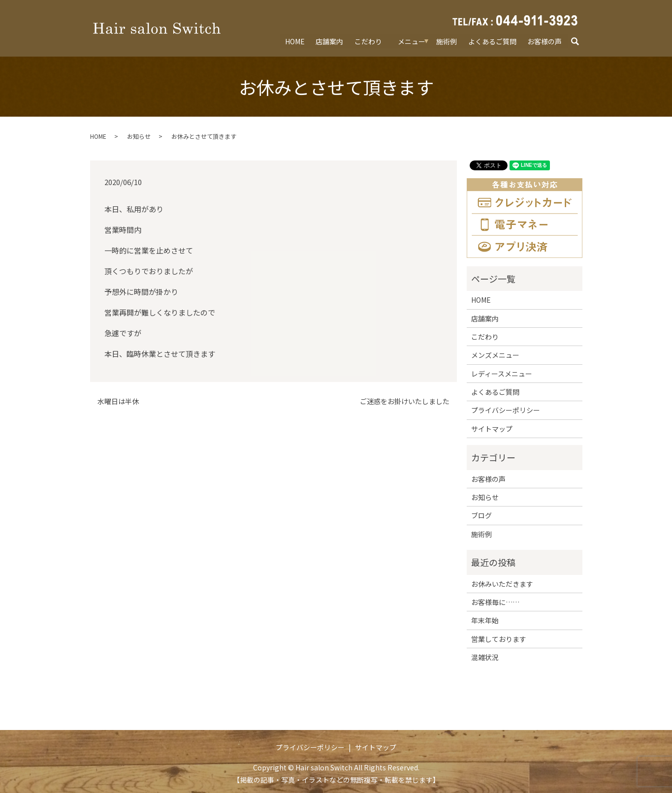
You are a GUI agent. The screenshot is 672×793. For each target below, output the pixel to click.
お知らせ (139, 136)
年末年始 (485, 620)
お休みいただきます (502, 584)
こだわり (368, 41)
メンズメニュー (495, 355)
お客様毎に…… (495, 602)
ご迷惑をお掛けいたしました (405, 401)
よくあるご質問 (492, 41)
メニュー (412, 41)
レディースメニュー (502, 374)
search (579, 41)
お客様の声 (544, 41)
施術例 (447, 41)
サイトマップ (492, 429)
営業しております (499, 639)
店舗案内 (330, 41)
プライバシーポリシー (506, 410)
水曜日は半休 (118, 401)
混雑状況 (485, 657)
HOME (295, 41)
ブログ (481, 515)
